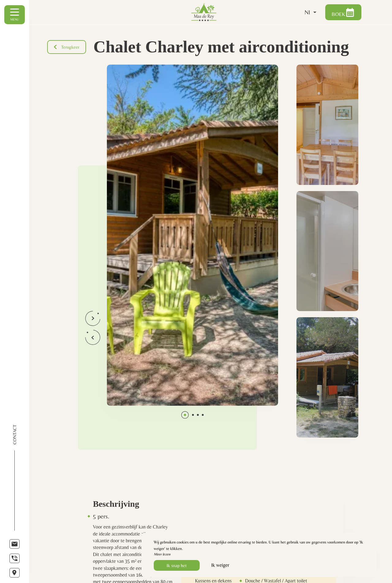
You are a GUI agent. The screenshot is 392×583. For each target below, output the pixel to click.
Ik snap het (177, 565)
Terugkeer (67, 47)
